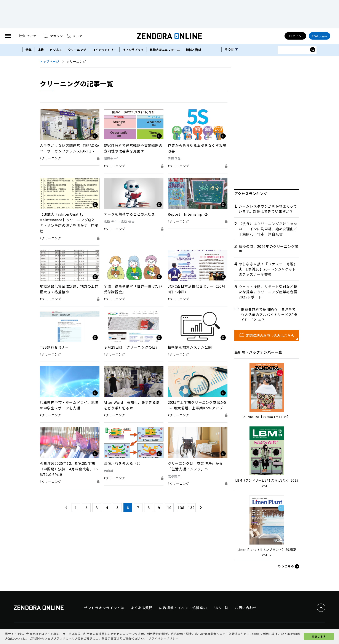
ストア (75, 36)
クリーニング (77, 50)
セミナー (30, 36)
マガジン (53, 36)
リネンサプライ (133, 50)
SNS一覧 (221, 608)
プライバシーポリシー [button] (163, 638)
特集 (29, 50)
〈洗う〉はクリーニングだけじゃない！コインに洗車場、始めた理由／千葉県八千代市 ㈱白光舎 (268, 229)
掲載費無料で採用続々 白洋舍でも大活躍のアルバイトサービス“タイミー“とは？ (269, 314)
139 (191, 508)
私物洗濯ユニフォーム (165, 50)
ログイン (295, 36)
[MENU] (8, 36)
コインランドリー (104, 50)
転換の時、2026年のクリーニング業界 (269, 249)
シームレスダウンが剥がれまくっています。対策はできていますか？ (268, 209)
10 (169, 508)
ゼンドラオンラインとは (104, 608)
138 (181, 508)
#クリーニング (50, 158)
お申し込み (320, 36)
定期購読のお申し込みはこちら (267, 335)
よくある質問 (142, 608)
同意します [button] (319, 636)
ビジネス (56, 50)
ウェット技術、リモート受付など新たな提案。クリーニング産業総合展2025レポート (268, 292)
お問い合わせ (246, 608)
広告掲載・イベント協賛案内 (183, 608)
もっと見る (289, 566)
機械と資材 (193, 50)
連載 (41, 50)
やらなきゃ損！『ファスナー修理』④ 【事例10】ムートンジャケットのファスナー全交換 (268, 269)
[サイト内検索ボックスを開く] (313, 50)
